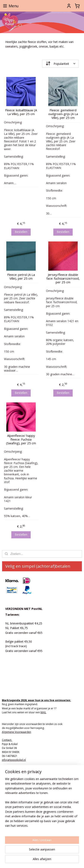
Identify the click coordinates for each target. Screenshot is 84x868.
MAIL (43, 712)
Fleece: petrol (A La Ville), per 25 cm (21, 276)
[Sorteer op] (60, 64)
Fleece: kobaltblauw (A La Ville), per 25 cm (21, 112)
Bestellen (21, 232)
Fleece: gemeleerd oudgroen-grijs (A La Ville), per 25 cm (63, 114)
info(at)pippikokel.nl (14, 760)
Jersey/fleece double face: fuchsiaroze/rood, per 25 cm (63, 278)
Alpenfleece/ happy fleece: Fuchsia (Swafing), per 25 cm (21, 439)
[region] (42, 804)
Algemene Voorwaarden (16, 732)
